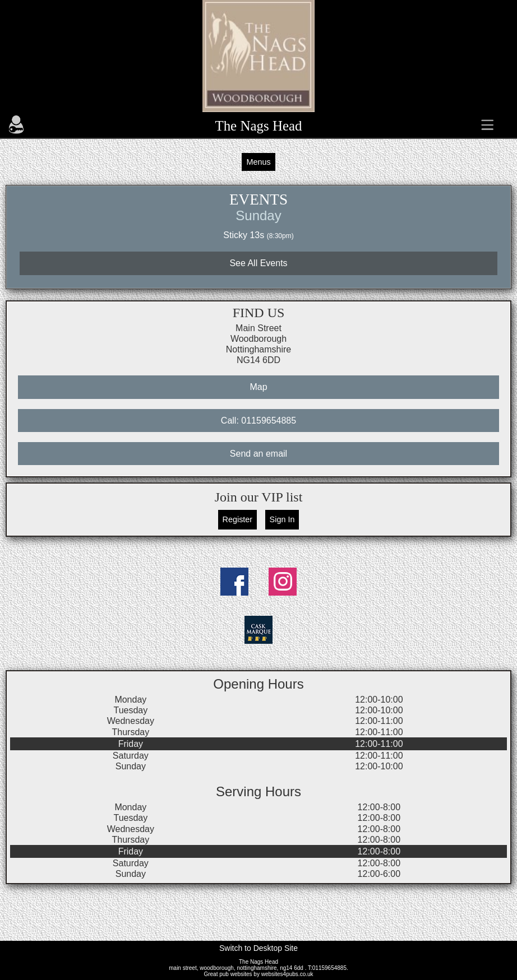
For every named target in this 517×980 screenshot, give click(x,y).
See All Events (258, 263)
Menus (258, 162)
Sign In (282, 519)
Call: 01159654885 (258, 421)
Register (238, 519)
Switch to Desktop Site (258, 948)
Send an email (258, 454)
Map (258, 387)
